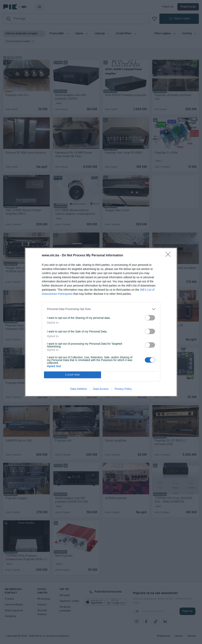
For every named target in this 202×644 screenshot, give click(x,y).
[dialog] (101, 322)
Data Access (101, 389)
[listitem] (101, 309)
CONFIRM (72, 375)
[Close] (169, 256)
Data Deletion (79, 389)
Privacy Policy (123, 389)
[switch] (150, 318)
